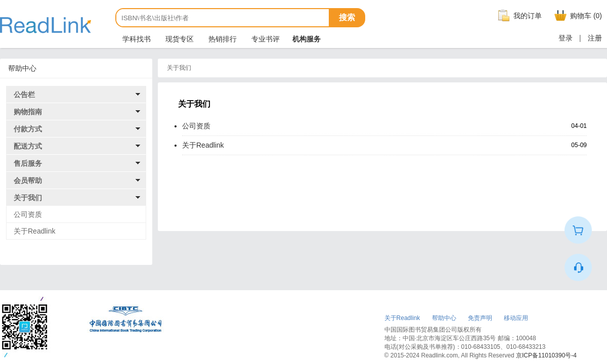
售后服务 (28, 163)
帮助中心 (444, 318)
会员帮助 (28, 180)
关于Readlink (34, 231)
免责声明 (480, 318)
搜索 (347, 17)
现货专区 (179, 39)
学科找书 (136, 39)
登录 (566, 38)
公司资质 (28, 214)
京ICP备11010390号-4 (546, 355)
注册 (595, 38)
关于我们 (28, 198)
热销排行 (222, 39)
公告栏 (24, 95)
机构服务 (307, 39)
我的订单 (518, 16)
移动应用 (516, 318)
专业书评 (265, 39)
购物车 (577, 16)
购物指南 (28, 112)
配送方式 (28, 146)
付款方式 (28, 129)
